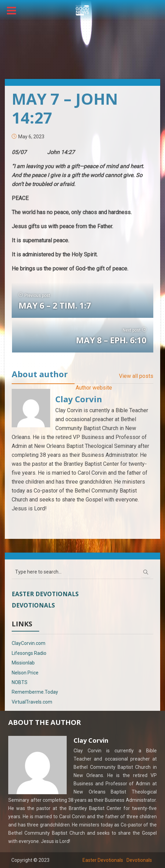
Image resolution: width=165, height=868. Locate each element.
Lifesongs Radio (29, 653)
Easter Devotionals (45, 594)
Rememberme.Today (35, 692)
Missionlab (23, 663)
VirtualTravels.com (32, 702)
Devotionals (33, 605)
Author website (94, 388)
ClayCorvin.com (29, 643)
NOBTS (20, 682)
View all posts (136, 376)
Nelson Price (25, 673)
